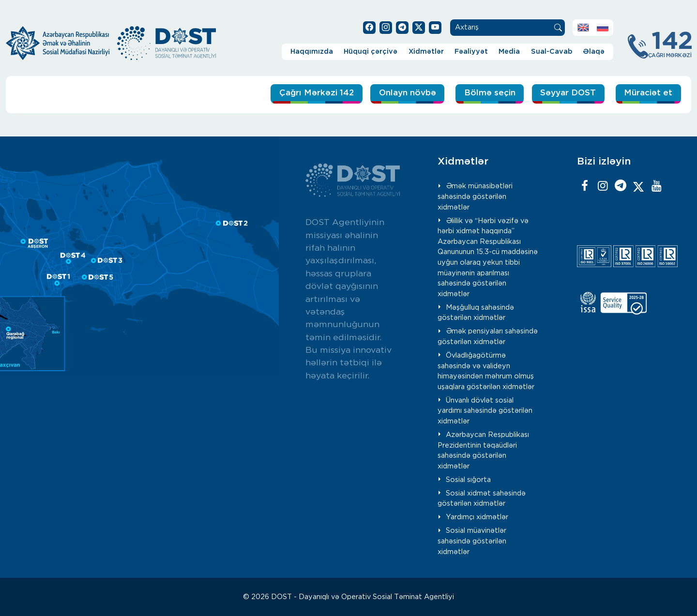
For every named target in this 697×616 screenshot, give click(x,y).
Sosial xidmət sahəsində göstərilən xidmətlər (482, 498)
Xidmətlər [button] (426, 52)
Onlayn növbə (384, 94)
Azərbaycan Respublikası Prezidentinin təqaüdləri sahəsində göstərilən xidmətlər (483, 450)
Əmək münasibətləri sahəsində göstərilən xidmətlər (475, 196)
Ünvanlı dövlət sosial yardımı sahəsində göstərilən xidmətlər (485, 410)
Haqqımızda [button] (312, 52)
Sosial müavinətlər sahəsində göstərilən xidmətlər (472, 541)
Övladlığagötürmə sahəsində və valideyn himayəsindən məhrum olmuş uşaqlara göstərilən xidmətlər (486, 371)
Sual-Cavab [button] (552, 52)
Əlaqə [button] (594, 52)
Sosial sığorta (468, 479)
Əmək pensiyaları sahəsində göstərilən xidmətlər (488, 336)
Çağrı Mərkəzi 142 (282, 94)
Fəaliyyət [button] (471, 52)
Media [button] (509, 52)
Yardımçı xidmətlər (477, 517)
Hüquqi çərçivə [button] (371, 52)
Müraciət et (646, 94)
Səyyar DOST (560, 94)
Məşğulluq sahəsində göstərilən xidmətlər (476, 312)
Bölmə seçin (472, 94)
